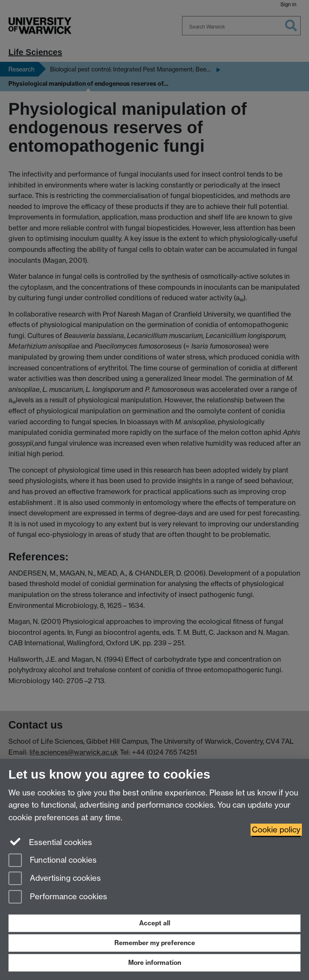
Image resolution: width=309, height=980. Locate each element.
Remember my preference (155, 943)
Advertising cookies (55, 879)
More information (155, 963)
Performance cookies (58, 897)
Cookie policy (276, 830)
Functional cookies (53, 861)
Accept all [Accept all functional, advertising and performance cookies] (155, 923)
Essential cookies (50, 842)
